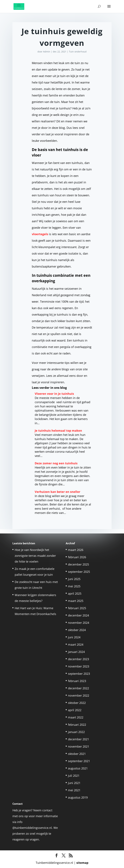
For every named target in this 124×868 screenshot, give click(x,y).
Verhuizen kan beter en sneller (57, 492)
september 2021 (79, 761)
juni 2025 (74, 579)
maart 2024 (76, 644)
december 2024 (78, 615)
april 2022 (75, 710)
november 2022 (79, 695)
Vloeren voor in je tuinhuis (54, 394)
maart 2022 (76, 717)
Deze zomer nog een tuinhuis (56, 463)
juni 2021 (74, 783)
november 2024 (79, 623)
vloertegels (40, 234)
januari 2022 (76, 732)
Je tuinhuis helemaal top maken (58, 431)
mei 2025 (74, 586)
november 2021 (79, 746)
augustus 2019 (78, 797)
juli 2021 (74, 776)
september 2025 (79, 572)
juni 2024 (74, 637)
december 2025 (78, 564)
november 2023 (79, 666)
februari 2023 (77, 681)
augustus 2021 (78, 768)
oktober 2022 (77, 703)
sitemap (82, 863)
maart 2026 (76, 550)
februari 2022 (77, 725)
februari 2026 (77, 557)
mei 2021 (74, 790)
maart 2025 (76, 601)
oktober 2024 (77, 630)
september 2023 (79, 674)
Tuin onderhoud (78, 52)
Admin (47, 52)
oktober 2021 (77, 754)
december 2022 (78, 688)
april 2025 (75, 594)
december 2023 (78, 659)
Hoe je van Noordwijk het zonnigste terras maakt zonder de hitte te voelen (35, 556)
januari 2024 (76, 652)
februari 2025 (77, 608)
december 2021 (78, 739)
